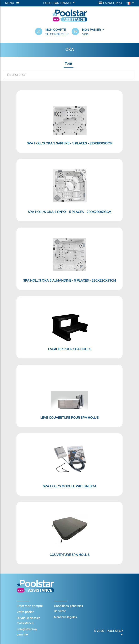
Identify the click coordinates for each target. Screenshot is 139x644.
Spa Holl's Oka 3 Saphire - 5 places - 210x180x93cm (70, 143)
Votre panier (25, 612)
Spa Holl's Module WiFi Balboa (70, 486)
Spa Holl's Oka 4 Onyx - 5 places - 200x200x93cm (70, 212)
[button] (88, 32)
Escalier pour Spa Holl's (70, 349)
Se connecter (57, 34)
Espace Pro (110, 3)
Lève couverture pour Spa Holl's (69, 418)
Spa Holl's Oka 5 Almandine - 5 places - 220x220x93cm (69, 281)
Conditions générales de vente (68, 609)
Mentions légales (65, 617)
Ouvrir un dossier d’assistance (28, 621)
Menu (12, 3)
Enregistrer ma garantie (27, 632)
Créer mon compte (30, 606)
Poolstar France (59, 3)
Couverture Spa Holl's (69, 555)
